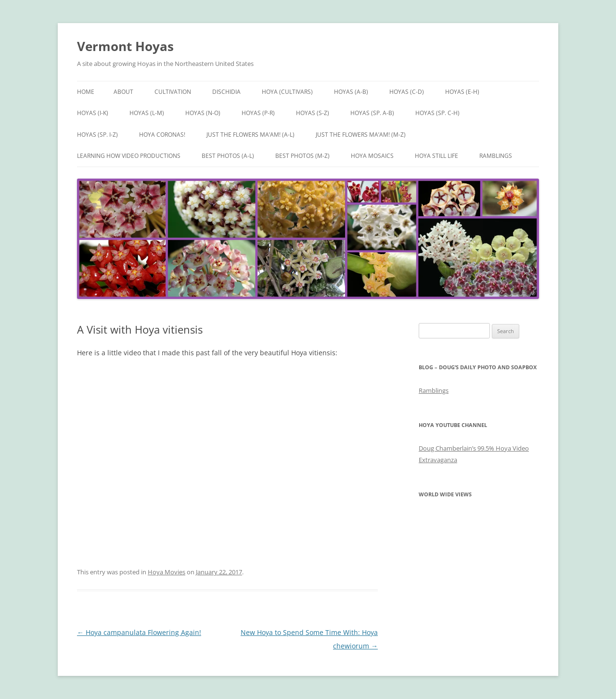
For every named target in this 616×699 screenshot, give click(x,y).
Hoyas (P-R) (258, 113)
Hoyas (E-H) (462, 92)
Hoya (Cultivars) (287, 92)
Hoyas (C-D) (407, 92)
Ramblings (496, 156)
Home (86, 92)
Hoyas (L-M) (147, 113)
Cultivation (173, 92)
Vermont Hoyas (125, 46)
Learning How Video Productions (129, 156)
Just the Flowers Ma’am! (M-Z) (361, 135)
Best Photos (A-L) (228, 156)
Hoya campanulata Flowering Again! (139, 632)
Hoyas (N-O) (203, 113)
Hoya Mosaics (372, 156)
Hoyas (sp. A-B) (372, 113)
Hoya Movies (167, 572)
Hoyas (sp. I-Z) (97, 135)
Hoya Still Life (436, 156)
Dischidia (226, 92)
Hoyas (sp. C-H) (437, 113)
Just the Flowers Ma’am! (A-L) (250, 135)
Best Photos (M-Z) (302, 156)
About (123, 92)
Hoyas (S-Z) (313, 113)
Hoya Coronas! (162, 135)
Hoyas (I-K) (93, 113)
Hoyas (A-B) (351, 92)
